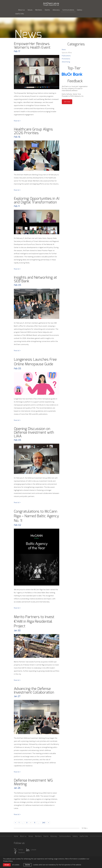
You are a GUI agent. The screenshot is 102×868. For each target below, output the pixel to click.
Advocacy (56, 10)
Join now (67, 102)
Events (47, 10)
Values (30, 10)
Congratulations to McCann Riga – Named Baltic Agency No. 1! (36, 516)
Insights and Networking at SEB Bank (35, 279)
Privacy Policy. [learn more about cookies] (8, 861)
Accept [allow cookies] (7, 865)
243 (44, 823)
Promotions (66, 59)
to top (84, 828)
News (64, 50)
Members (39, 10)
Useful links (20, 14)
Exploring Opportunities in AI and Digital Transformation (37, 200)
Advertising (66, 62)
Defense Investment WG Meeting (33, 782)
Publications (66, 56)
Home (16, 836)
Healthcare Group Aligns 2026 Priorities (33, 131)
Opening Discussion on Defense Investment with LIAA (34, 433)
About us (21, 10)
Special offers (67, 53)
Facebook (19, 853)
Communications (68, 10)
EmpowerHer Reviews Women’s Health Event (32, 46)
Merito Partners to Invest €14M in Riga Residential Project (34, 622)
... (23, 823)
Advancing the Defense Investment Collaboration (34, 691)
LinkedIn (31, 850)
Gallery (80, 10)
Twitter (19, 850)
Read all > (17, 121)
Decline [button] (28, 865)
